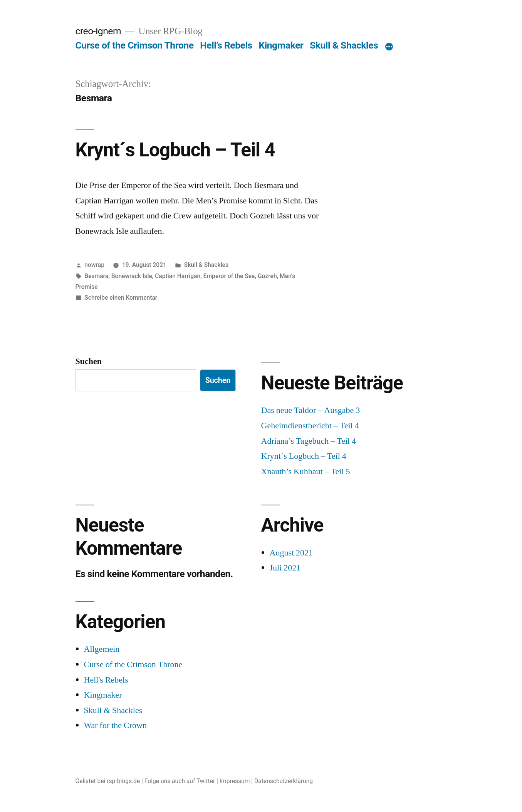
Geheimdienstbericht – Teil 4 (310, 426)
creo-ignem (98, 31)
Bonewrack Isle (132, 276)
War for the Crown (116, 725)
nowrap (94, 265)
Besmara (96, 276)
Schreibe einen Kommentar (121, 298)
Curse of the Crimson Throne (135, 45)
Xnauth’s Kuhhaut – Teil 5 (306, 471)
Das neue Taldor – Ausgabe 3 (311, 410)
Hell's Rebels (106, 680)
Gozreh (267, 276)
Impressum (235, 781)
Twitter (206, 781)
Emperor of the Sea (229, 276)
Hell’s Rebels (226, 45)
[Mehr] (389, 47)
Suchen (89, 361)
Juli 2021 (285, 568)
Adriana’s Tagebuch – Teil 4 (309, 441)
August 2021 (291, 553)
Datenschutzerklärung (284, 781)
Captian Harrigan (178, 276)
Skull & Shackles (344, 45)
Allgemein (102, 649)
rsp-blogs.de (123, 781)
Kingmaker (281, 45)
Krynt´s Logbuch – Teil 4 (175, 150)
